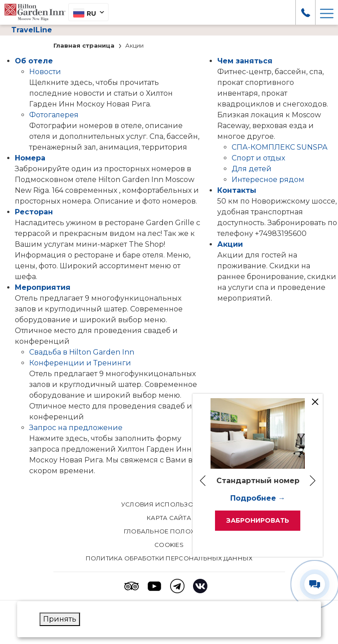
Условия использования (169, 504)
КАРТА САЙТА (169, 518)
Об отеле (34, 61)
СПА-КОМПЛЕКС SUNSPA (279, 147)
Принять (60, 619)
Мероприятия (43, 287)
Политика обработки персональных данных (169, 558)
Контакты (237, 190)
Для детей (252, 169)
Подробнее (253, 498)
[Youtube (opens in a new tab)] (154, 586)
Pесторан (34, 212)
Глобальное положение (169, 531)
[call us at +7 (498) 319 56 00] (306, 12)
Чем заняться (245, 61)
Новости (45, 72)
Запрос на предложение (76, 428)
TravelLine (32, 30)
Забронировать (258, 520)
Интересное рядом (268, 180)
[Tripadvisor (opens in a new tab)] (132, 586)
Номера (30, 158)
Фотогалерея (54, 115)
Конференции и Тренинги (80, 363)
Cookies (169, 545)
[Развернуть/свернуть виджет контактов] (315, 584)
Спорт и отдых (258, 158)
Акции (230, 244)
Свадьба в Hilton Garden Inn (82, 352)
